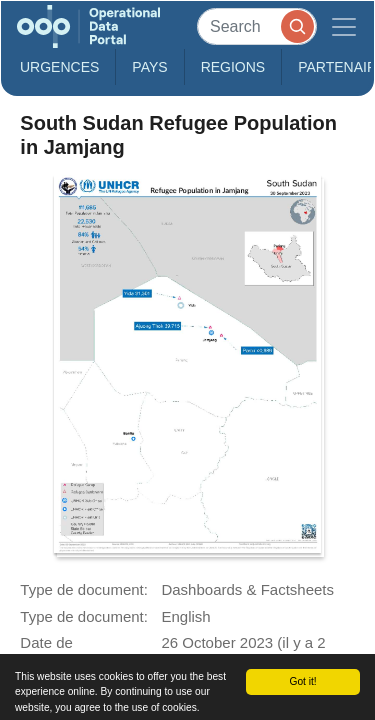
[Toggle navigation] (344, 26)
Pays (149, 67)
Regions (233, 67)
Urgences (59, 67)
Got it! (302, 681)
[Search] (257, 26)
